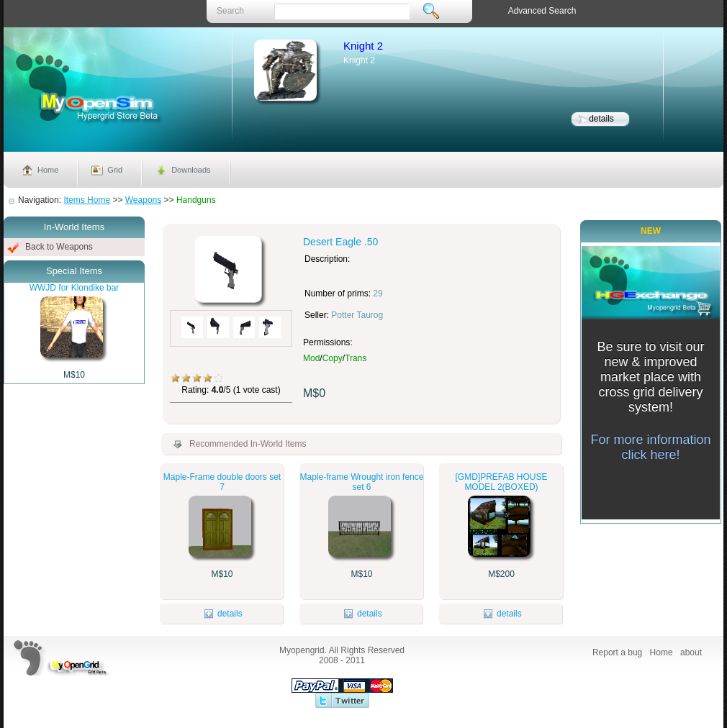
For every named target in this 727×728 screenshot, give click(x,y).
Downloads (191, 170)
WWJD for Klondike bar (74, 288)
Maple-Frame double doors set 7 (222, 482)
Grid (115, 170)
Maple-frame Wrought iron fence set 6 (362, 482)
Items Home (87, 200)
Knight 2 (363, 46)
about (691, 652)
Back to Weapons (59, 247)
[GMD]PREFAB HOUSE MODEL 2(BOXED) (501, 482)
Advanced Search (542, 11)
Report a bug (617, 652)
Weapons (143, 200)
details (601, 119)
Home (48, 170)
